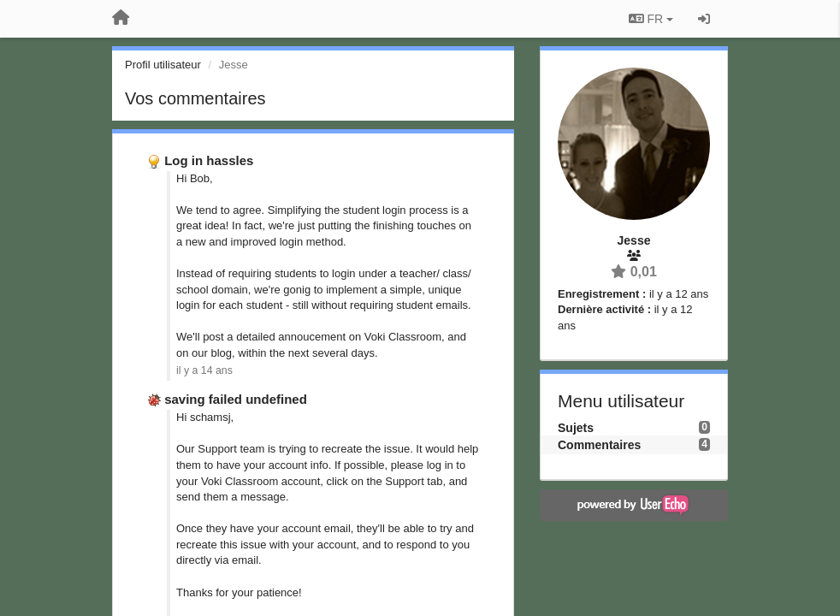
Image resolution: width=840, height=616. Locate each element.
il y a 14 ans (204, 370)
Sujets (576, 428)
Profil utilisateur (163, 65)
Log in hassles (209, 160)
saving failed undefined (236, 399)
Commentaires (599, 445)
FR (651, 19)
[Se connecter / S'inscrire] (704, 19)
